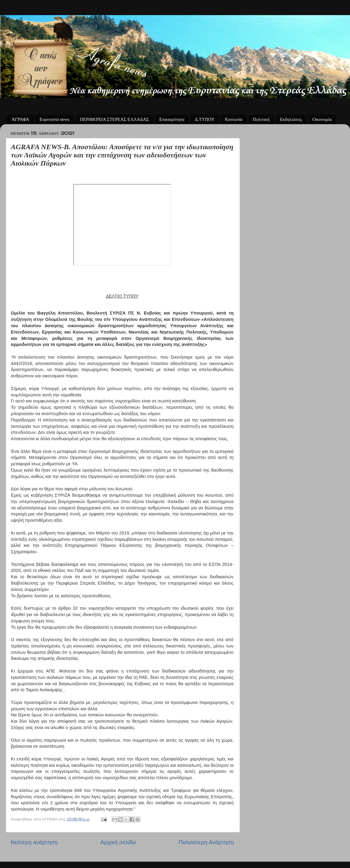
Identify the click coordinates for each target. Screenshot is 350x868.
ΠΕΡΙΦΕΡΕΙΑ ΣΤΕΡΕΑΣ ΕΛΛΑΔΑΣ (115, 119)
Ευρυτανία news (54, 119)
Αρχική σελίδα (118, 842)
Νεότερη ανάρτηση (34, 842)
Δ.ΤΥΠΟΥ (205, 119)
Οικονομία (322, 119)
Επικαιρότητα (172, 119)
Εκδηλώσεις (291, 119)
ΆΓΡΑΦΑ (21, 119)
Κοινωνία (234, 119)
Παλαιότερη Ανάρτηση (206, 842)
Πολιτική (261, 119)
